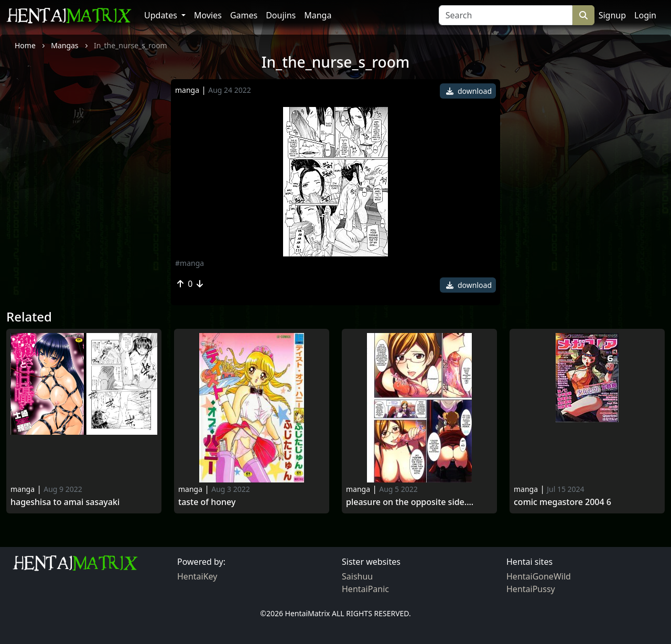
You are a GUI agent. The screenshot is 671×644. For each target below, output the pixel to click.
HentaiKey (197, 576)
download (469, 91)
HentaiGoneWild (539, 576)
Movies (208, 15)
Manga (318, 15)
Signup (612, 15)
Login (645, 15)
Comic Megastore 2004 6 (562, 502)
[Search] (506, 15)
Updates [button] (162, 15)
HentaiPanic (365, 589)
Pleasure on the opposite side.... (410, 502)
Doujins (281, 15)
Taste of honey (207, 502)
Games (244, 15)
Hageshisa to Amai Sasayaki (65, 502)
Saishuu (357, 576)
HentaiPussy (531, 589)
